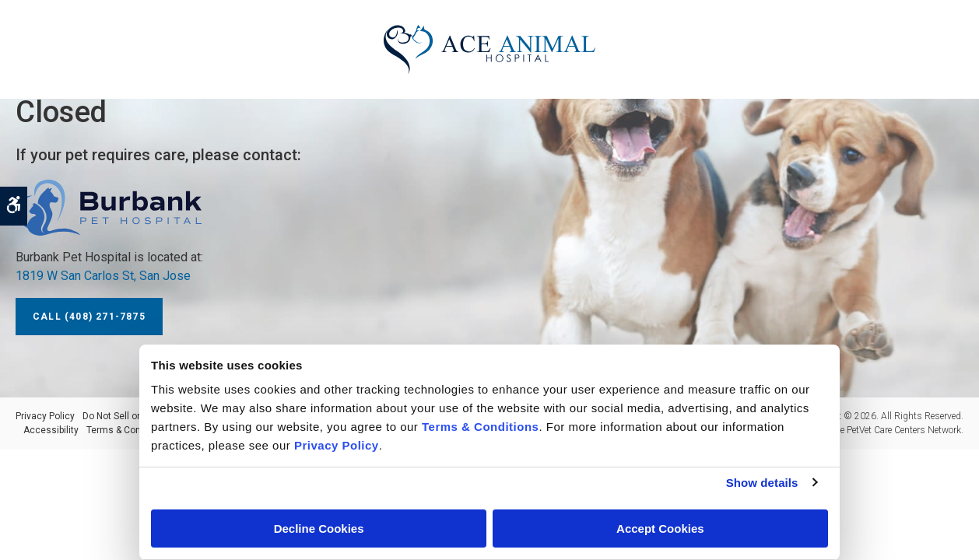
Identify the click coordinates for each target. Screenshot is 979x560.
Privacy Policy (45, 416)
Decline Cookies (319, 528)
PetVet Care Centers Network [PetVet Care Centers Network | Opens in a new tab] (904, 430)
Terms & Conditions (128, 430)
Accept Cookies (660, 528)
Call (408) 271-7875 (89, 317)
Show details (762, 483)
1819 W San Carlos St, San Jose (103, 276)
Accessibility (51, 430)
